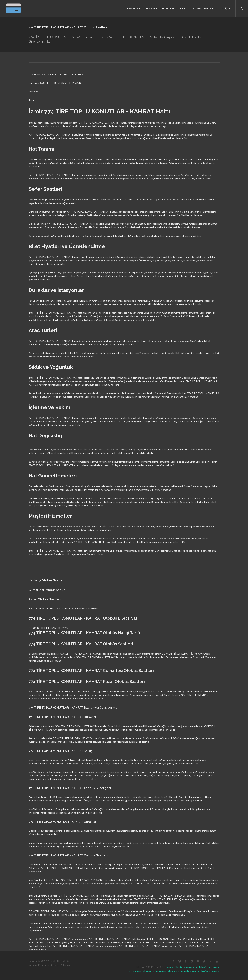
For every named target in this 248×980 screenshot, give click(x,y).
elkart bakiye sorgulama (172, 971)
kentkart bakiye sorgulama (181, 967)
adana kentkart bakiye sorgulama (202, 971)
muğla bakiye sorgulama (207, 967)
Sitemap (54, 965)
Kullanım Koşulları (38, 965)
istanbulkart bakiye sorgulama (144, 971)
